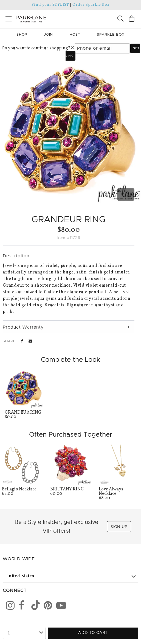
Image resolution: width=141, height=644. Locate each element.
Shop (22, 34)
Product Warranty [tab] (23, 327)
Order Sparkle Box (91, 5)
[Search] (120, 19)
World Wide (19, 559)
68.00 (119, 494)
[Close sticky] (118, 605)
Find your (50, 5)
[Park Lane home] (35, 18)
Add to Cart (93, 632)
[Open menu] (9, 18)
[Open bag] (132, 19)
